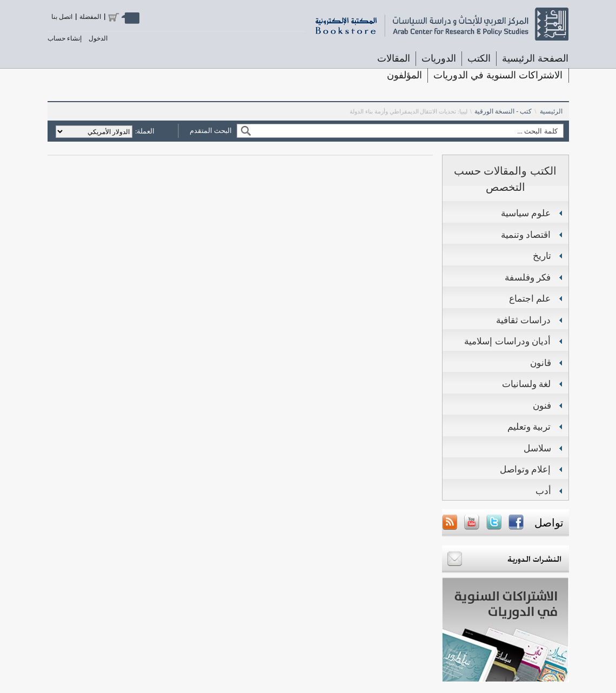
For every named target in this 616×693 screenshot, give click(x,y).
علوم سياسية (526, 213)
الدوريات (439, 58)
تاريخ (542, 256)
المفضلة (90, 17)
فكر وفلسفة (528, 278)
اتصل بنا (62, 17)
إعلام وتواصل (525, 469)
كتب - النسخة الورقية (503, 111)
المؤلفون (404, 75)
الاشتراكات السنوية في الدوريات (498, 75)
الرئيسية (551, 111)
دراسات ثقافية (524, 320)
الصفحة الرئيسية (535, 58)
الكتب (479, 58)
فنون (542, 406)
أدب (543, 491)
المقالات (394, 58)
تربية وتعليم (529, 427)
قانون (541, 363)
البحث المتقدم (211, 131)
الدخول (98, 38)
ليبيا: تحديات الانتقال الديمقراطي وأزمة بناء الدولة (409, 111)
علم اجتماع (530, 299)
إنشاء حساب (65, 38)
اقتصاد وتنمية (526, 235)
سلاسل (537, 448)
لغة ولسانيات (527, 384)
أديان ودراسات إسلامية (507, 341)
